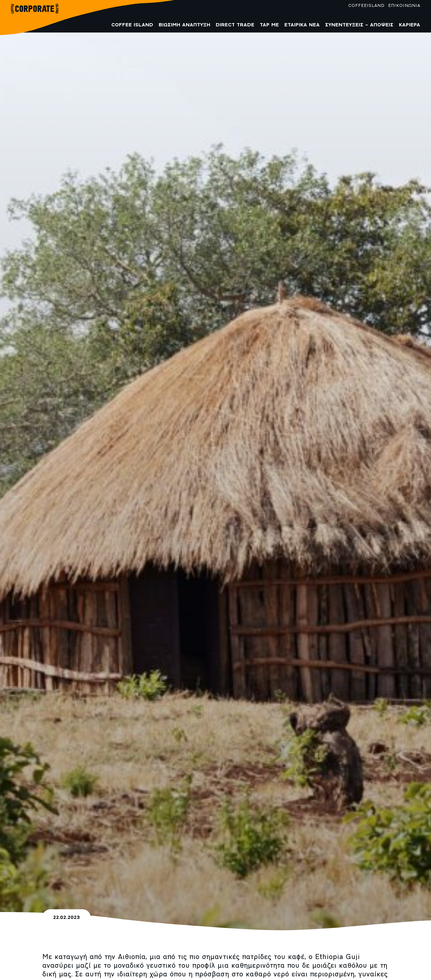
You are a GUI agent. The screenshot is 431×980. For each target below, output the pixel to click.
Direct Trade (235, 25)
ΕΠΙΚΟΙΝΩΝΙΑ (404, 6)
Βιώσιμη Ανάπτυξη (184, 25)
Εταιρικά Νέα (302, 25)
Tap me (269, 25)
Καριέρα (410, 25)
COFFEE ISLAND (132, 25)
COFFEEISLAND (366, 6)
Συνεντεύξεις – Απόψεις (359, 25)
